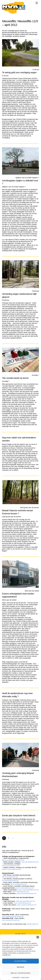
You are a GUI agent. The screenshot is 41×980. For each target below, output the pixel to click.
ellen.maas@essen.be (21, 892)
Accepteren (20, 961)
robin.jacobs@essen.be (30, 862)
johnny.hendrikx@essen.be (26, 893)
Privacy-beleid (25, 977)
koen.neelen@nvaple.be (11, 920)
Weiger (20, 967)
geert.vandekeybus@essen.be (13, 860)
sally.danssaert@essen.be (25, 901)
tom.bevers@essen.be (10, 881)
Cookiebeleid (16, 977)
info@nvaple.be (32, 924)
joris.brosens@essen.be (11, 866)
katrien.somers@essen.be (12, 869)
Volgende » (13, 838)
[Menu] (37, 3)
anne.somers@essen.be (25, 888)
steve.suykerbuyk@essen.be (28, 890)
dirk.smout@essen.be (10, 877)
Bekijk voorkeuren (20, 973)
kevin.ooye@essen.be (19, 884)
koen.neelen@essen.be (22, 903)
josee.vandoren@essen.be (27, 905)
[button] (38, 937)
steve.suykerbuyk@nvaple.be (13, 916)
